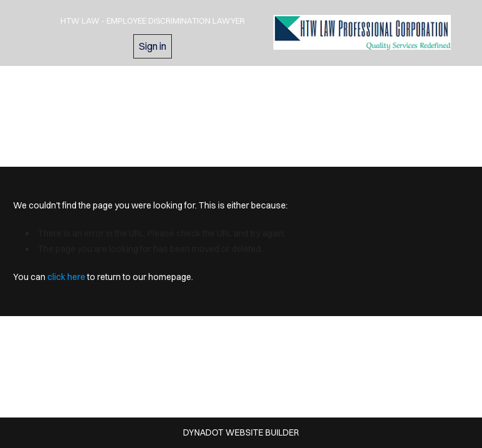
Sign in (153, 46)
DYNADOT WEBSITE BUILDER (241, 432)
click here (66, 277)
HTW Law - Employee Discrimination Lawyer (153, 21)
